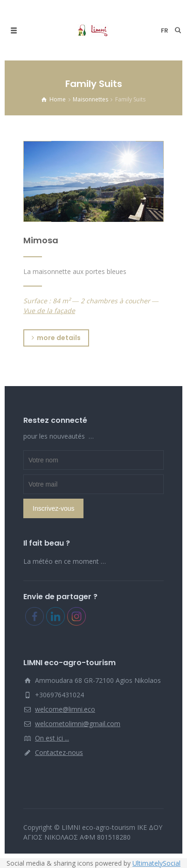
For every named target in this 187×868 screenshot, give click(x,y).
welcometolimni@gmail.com (78, 724)
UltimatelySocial (156, 863)
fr (165, 30)
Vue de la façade (49, 310)
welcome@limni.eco (65, 709)
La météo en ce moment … (65, 561)
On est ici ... (52, 738)
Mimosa (41, 240)
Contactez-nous (59, 752)
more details (56, 338)
